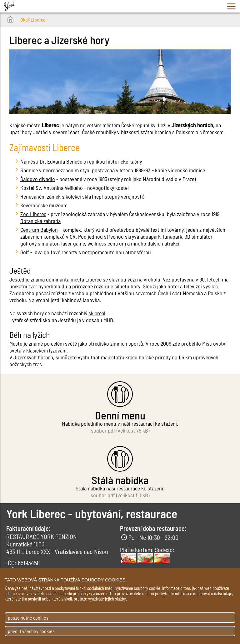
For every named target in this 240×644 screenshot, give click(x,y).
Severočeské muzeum (44, 205)
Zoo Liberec (33, 214)
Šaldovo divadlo (38, 179)
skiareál (97, 313)
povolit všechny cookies (31, 631)
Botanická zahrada (40, 221)
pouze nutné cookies (28, 618)
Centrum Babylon (39, 230)
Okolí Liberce (33, 20)
